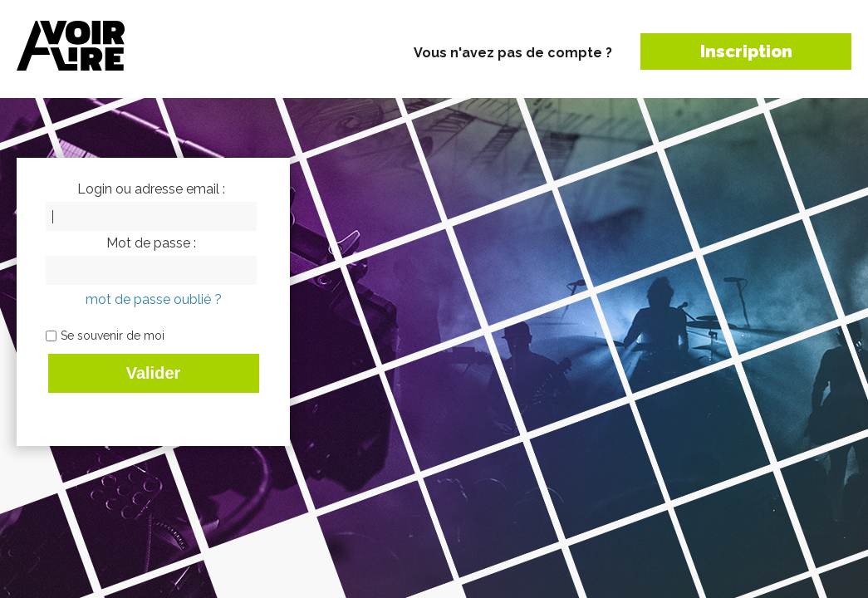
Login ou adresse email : (151, 189)
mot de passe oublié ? (154, 299)
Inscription (746, 51)
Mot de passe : (151, 243)
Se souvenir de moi (113, 336)
